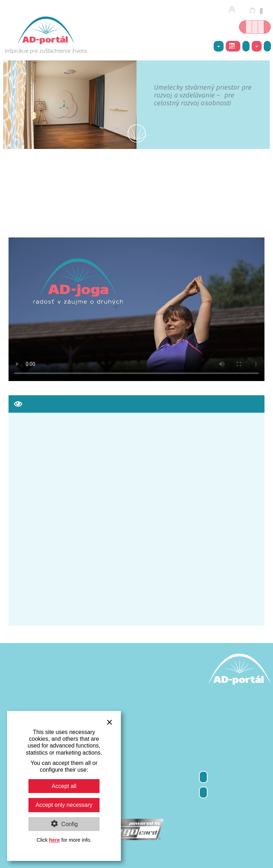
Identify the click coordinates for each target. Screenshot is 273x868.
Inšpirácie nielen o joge (261, 27)
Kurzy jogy (255, 27)
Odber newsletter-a (203, 777)
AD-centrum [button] (219, 47)
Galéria (246, 46)
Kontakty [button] (257, 47)
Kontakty (203, 792)
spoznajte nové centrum (222, 95)
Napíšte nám (267, 46)
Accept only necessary (64, 805)
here (54, 840)
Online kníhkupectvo (249, 27)
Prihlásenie (234, 10)
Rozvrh (232, 46)
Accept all (64, 786)
